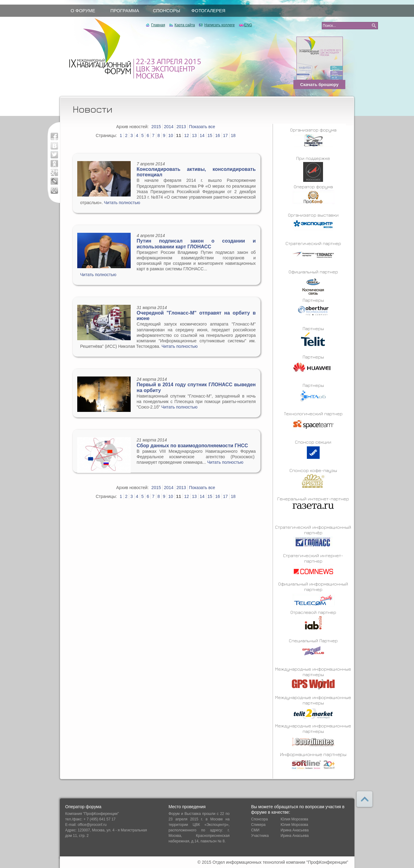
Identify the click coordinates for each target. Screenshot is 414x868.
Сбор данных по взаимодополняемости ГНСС (192, 446)
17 (226, 135)
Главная (158, 25)
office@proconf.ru (92, 825)
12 (187, 135)
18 (233, 135)
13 (194, 135)
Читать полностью (122, 203)
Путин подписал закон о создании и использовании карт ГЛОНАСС (196, 244)
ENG (248, 25)
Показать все (202, 127)
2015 (156, 127)
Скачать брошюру (319, 85)
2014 (169, 127)
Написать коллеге (219, 25)
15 (210, 135)
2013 (181, 127)
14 (202, 135)
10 (171, 135)
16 (218, 135)
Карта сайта (185, 25)
